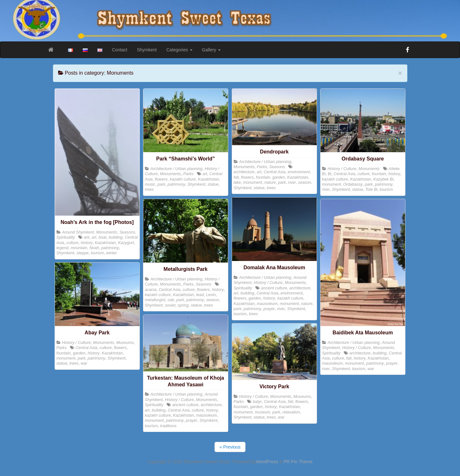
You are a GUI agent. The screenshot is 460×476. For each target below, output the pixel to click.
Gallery (211, 50)
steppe (83, 253)
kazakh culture (183, 179)
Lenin (211, 295)
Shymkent (147, 50)
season (305, 182)
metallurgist (155, 300)
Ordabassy (353, 184)
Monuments (107, 232)
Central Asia (275, 172)
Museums (125, 343)
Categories (179, 50)
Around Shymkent (78, 232)
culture (72, 243)
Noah (94, 248)
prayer (269, 309)
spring (183, 305)
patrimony (110, 248)
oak (171, 300)
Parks (188, 174)
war (371, 369)
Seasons (127, 232)
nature (270, 182)
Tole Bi (371, 190)
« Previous (230, 447)
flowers (161, 179)
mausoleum (267, 304)
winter (112, 253)
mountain (79, 248)
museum (262, 412)
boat (103, 237)
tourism (97, 253)
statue (213, 184)
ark (87, 237)
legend (63, 248)
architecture (244, 172)
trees (149, 190)
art (94, 237)
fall (236, 177)
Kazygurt (126, 243)
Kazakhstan (105, 243)
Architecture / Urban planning (176, 169)
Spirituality (66, 237)
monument (253, 182)
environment (299, 172)
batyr (257, 402)
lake (237, 182)
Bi (330, 174)
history (87, 243)
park (161, 184)
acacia (151, 290)
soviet (170, 305)
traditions (168, 426)
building (115, 237)
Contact (120, 50)
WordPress (267, 462)
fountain (263, 177)
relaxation (291, 412)
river (292, 182)
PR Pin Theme (298, 462)
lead (200, 295)
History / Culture (342, 169)
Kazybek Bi (384, 179)
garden (279, 177)
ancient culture (274, 288)
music (150, 184)
